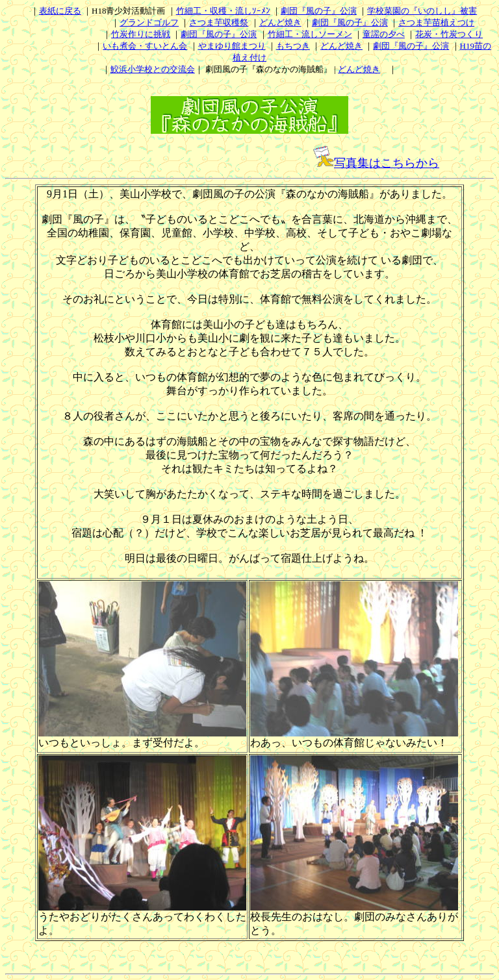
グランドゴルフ (149, 22)
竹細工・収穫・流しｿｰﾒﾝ (223, 11)
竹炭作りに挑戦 (141, 34)
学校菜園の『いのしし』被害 (422, 11)
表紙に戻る (60, 11)
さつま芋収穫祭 (219, 22)
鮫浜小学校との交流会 (153, 69)
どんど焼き (280, 22)
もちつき (293, 46)
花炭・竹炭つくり (449, 34)
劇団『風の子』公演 (319, 11)
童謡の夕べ (384, 34)
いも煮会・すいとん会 (145, 46)
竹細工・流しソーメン (310, 34)
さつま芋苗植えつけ (436, 22)
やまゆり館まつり (232, 46)
